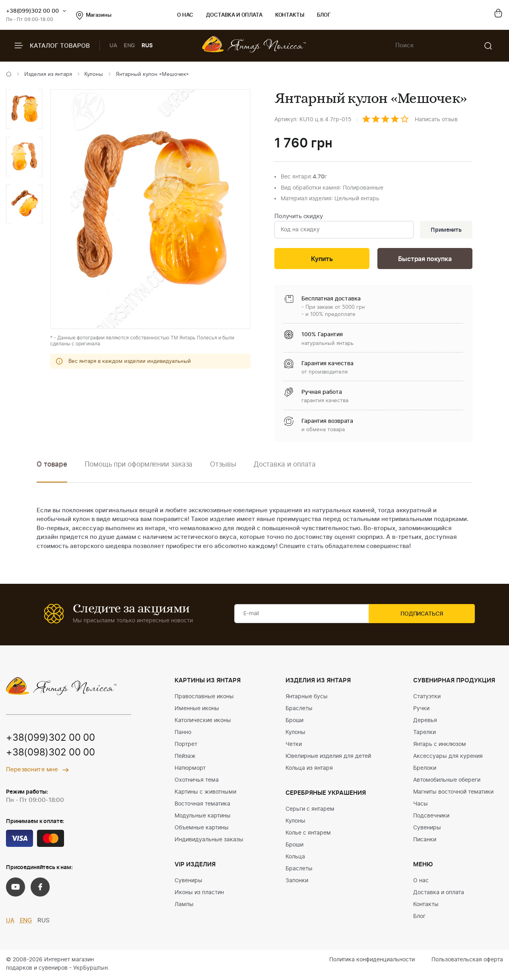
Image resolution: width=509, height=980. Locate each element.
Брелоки (425, 770)
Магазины (94, 15)
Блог (324, 15)
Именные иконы (197, 710)
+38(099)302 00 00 (32, 11)
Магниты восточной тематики (453, 794)
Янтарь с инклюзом (440, 746)
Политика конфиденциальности (372, 961)
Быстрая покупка (425, 260)
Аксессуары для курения (448, 758)
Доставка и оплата (234, 15)
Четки (294, 746)
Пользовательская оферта (467, 961)
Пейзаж (185, 758)
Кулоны (94, 75)
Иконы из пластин (199, 894)
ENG (130, 46)
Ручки (421, 710)
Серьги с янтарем (310, 811)
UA (113, 46)
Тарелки (424, 734)
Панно (183, 734)
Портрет (186, 746)
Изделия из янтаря (48, 75)
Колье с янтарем (308, 835)
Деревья (425, 722)
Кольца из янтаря (309, 770)
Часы (421, 806)
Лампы (184, 906)
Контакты (290, 15)
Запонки (297, 882)
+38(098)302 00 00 (51, 755)
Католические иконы (203, 722)
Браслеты (299, 710)
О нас (185, 15)
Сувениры (188, 882)
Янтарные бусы (307, 698)
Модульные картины (203, 817)
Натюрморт (190, 770)
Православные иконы (204, 698)
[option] (24, 109)
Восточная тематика (202, 806)
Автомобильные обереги (447, 782)
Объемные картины (202, 829)
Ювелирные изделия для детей (328, 758)
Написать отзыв (436, 120)
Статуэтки (427, 698)
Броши (294, 722)
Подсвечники (431, 817)
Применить (445, 230)
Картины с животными (205, 794)
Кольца (295, 858)
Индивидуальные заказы (209, 841)
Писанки (425, 841)
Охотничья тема (197, 782)
